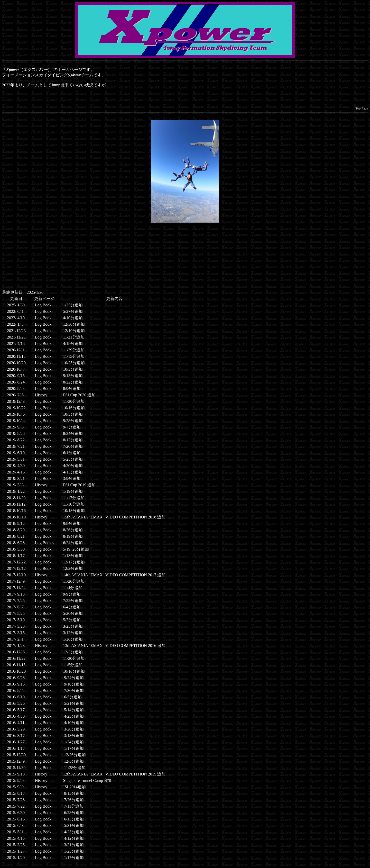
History (41, 395)
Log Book (43, 305)
